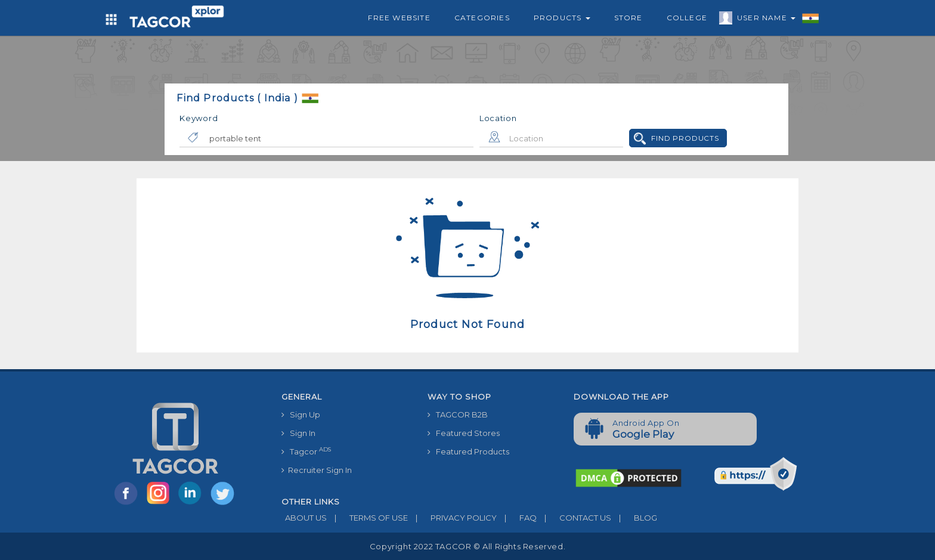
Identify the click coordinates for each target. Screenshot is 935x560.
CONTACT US (574, 518)
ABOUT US (304, 518)
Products (562, 18)
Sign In (298, 433)
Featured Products (468, 451)
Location (498, 118)
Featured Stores (464, 433)
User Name (763, 20)
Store (629, 18)
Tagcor (306, 451)
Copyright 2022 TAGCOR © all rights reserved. (467, 546)
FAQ (517, 518)
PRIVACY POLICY (452, 518)
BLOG (634, 518)
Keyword (199, 118)
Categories (482, 18)
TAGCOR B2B (458, 414)
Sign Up (301, 414)
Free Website (399, 18)
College (687, 18)
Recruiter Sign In (317, 470)
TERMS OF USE (367, 518)
